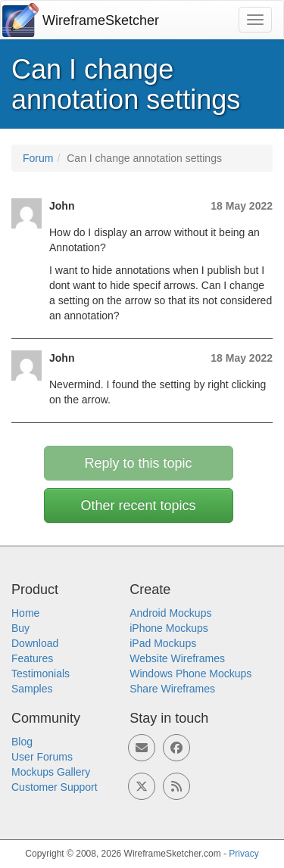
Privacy (243, 854)
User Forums (42, 757)
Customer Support (55, 787)
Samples (32, 689)
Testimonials (41, 674)
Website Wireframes (177, 658)
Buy (20, 628)
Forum (38, 158)
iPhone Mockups (169, 628)
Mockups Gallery (51, 772)
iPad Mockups (163, 643)
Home (25, 613)
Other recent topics (138, 506)
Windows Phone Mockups (190, 674)
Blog (22, 742)
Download (35, 643)
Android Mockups (170, 613)
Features (32, 658)
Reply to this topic (138, 463)
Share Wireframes (172, 689)
